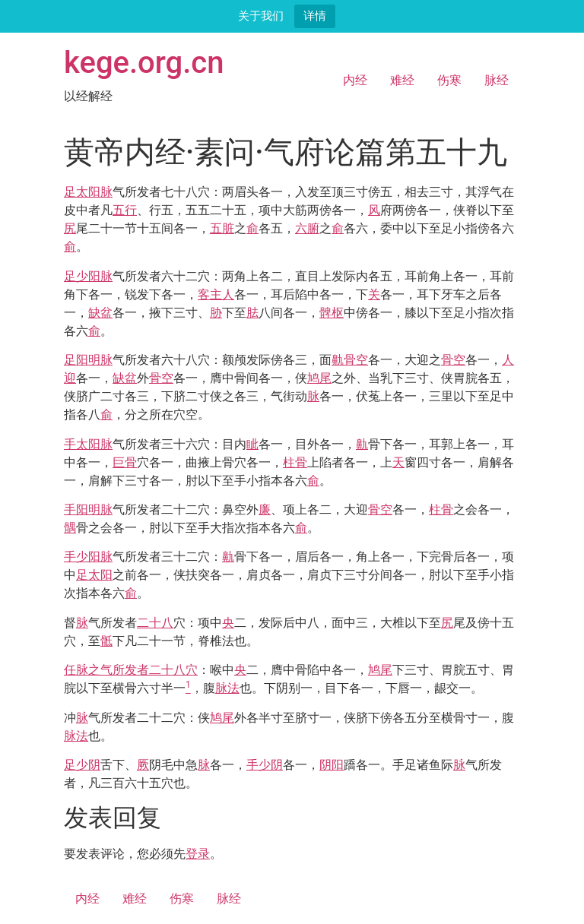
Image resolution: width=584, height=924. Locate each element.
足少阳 (82, 276)
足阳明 (82, 360)
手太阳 (82, 444)
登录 (198, 854)
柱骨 (295, 462)
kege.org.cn (144, 63)
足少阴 (82, 765)
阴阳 (332, 765)
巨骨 (125, 462)
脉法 (227, 688)
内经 (355, 80)
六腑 (307, 228)
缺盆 (100, 313)
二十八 (155, 623)
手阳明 (82, 509)
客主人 (216, 294)
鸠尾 (319, 378)
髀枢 (332, 313)
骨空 (356, 360)
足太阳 (82, 192)
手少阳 (82, 557)
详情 (315, 16)
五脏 (222, 228)
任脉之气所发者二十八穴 (131, 670)
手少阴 (265, 765)
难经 (402, 80)
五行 (125, 210)
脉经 (497, 80)
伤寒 (449, 80)
